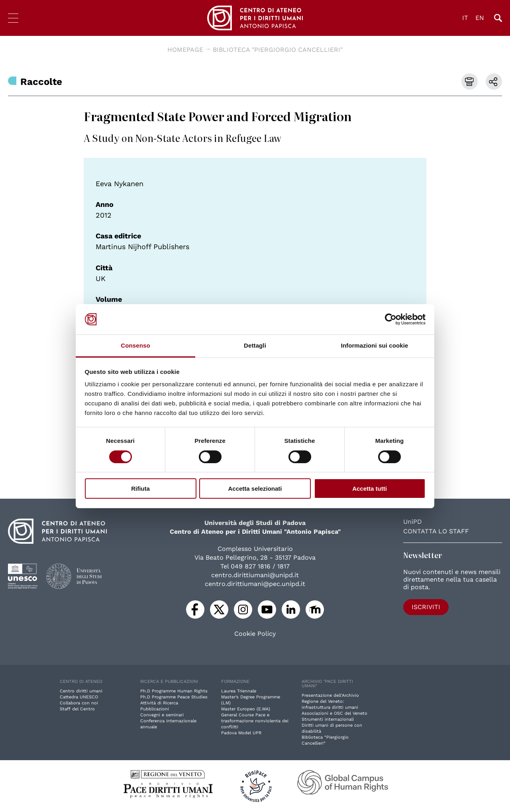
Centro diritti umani (81, 691)
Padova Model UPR (241, 733)
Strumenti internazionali (328, 719)
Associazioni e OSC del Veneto (334, 713)
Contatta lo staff (436, 531)
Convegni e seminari (162, 715)
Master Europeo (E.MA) (246, 709)
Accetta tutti (370, 489)
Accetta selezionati (255, 489)
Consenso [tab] (135, 345)
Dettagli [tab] (255, 345)
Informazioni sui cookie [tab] (375, 345)
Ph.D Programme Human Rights (174, 691)
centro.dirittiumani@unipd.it (255, 575)
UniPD (413, 522)
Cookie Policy (255, 634)
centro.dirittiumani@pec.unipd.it (255, 584)
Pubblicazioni (155, 709)
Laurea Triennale (239, 691)
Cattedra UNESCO (79, 697)
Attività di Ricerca (159, 703)
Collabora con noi (79, 703)
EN (480, 18)
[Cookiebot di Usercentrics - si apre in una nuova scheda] (391, 319)
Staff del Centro (77, 709)
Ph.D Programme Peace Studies (174, 697)
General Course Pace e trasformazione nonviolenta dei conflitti (255, 721)
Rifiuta (140, 489)
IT (465, 18)
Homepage (185, 50)
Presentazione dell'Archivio (330, 695)
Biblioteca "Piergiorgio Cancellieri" (278, 50)
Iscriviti (426, 607)
